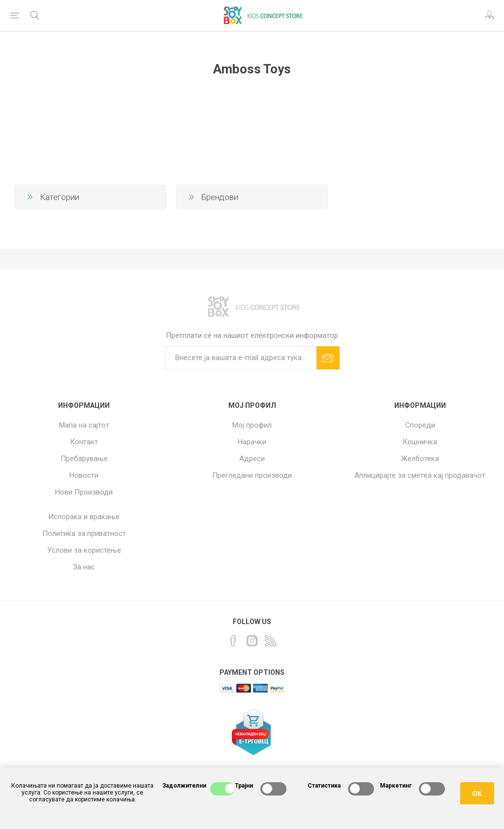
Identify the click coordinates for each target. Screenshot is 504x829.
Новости (84, 475)
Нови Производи (84, 492)
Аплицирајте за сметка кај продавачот (420, 475)
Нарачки (252, 442)
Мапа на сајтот (84, 425)
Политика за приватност (84, 533)
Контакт (84, 442)
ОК (477, 794)
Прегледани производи (252, 475)
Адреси (252, 459)
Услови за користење (84, 550)
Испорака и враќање (84, 517)
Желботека (420, 459)
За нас (84, 567)
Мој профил (252, 425)
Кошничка (420, 442)
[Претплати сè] (241, 358)
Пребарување (84, 459)
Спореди (420, 425)
